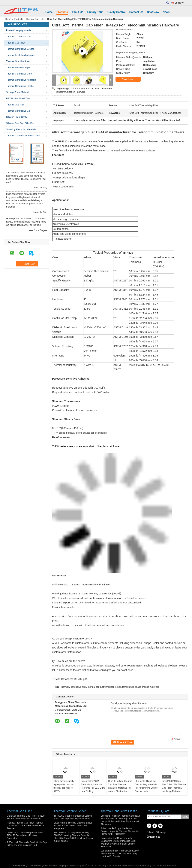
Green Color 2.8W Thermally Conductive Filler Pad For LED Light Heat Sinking (93, 786)
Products (62, 12)
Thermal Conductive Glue (19, 74)
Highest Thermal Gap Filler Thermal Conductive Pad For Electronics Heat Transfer (25, 826)
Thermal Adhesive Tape (18, 68)
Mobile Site (153, 837)
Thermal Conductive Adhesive (21, 80)
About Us (77, 12)
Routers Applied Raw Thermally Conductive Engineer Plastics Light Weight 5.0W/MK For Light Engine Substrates (118, 842)
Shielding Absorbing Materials (21, 129)
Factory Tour (95, 12)
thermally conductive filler (74, 687)
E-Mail (150, 832)
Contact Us (136, 12)
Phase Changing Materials (19, 30)
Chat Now (153, 12)
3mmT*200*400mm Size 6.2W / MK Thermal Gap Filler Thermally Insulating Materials (174, 786)
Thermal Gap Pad (15, 105)
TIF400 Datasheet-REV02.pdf (69, 679)
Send (185, 817)
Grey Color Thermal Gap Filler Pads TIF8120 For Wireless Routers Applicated (25, 835)
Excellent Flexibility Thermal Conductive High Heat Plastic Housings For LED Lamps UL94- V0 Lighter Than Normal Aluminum (121, 820)
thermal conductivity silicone (102, 687)
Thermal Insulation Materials (20, 55)
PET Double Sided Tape (18, 99)
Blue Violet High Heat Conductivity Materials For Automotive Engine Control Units (146, 786)
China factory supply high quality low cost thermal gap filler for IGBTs (64, 786)
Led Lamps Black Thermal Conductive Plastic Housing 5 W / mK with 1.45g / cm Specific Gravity (120, 854)
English (179, 3)
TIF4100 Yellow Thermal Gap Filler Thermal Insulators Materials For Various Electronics (120, 786)
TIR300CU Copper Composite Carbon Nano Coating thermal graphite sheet (73, 817)
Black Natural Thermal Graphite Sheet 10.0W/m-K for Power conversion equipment (73, 826)
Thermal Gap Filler (35, 19)
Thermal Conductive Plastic (20, 86)
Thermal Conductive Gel (18, 111)
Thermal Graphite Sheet (18, 61)
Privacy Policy (20, 866)
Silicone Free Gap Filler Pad (20, 123)
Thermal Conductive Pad (19, 37)
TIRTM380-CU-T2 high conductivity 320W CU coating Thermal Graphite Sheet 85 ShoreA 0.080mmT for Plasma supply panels (74, 837)
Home (49, 12)
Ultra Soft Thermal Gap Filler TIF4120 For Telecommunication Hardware (26, 817)
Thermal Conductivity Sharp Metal (23, 136)
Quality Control (116, 12)
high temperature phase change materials (138, 687)
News (166, 12)
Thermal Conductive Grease (20, 49)
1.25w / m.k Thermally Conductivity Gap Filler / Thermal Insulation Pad (27, 844)
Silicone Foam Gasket (17, 117)
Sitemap (161, 832)
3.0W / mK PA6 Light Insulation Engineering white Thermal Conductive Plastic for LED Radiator (120, 831)
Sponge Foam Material (18, 92)
